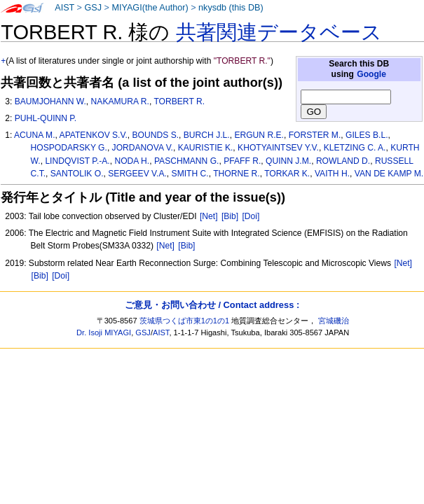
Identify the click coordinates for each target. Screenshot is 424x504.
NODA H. (132, 161)
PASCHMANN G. (187, 161)
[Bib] (230, 216)
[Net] (209, 216)
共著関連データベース (279, 32)
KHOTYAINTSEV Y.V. (278, 148)
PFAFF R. (242, 161)
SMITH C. (190, 174)
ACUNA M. (34, 135)
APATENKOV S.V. (94, 135)
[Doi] (251, 216)
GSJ (93, 8)
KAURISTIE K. (206, 148)
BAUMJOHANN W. (50, 101)
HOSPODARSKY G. (69, 148)
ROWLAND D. (343, 161)
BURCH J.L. (207, 135)
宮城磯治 (334, 321)
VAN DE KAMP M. (389, 174)
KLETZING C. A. (355, 148)
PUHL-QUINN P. (46, 118)
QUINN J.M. (288, 161)
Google (371, 74)
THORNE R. (237, 174)
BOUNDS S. (156, 135)
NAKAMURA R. (120, 101)
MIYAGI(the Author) (150, 8)
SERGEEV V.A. (137, 174)
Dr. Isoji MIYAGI (104, 332)
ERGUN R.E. (259, 135)
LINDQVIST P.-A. (77, 161)
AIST (64, 8)
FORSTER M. (315, 135)
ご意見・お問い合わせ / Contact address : (212, 305)
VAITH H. (332, 174)
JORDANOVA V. (143, 148)
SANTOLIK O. (77, 174)
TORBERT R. (179, 101)
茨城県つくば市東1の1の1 (185, 321)
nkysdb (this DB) (231, 8)
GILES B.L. (367, 135)
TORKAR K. (287, 174)
